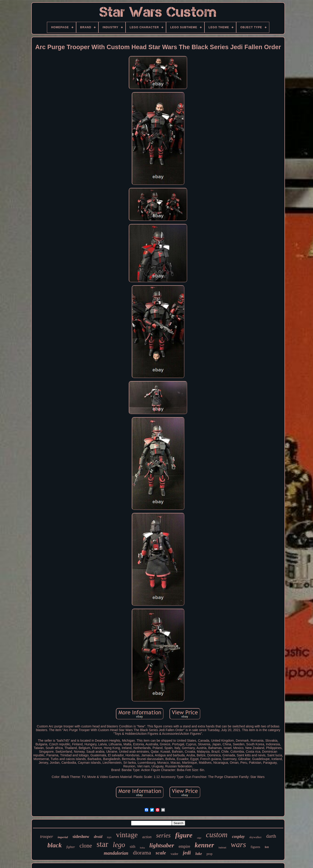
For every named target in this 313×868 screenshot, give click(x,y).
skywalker (255, 837)
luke (199, 854)
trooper (46, 836)
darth (271, 836)
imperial (63, 837)
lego (119, 845)
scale (161, 853)
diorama (142, 853)
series (163, 835)
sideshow (81, 836)
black (55, 845)
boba (142, 848)
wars (238, 844)
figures (256, 847)
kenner (204, 845)
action (147, 837)
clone (86, 846)
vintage (127, 835)
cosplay (238, 837)
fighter (70, 847)
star (102, 844)
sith (133, 847)
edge (199, 838)
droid (98, 837)
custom (217, 835)
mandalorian (116, 853)
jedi (187, 853)
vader (174, 854)
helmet (223, 848)
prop (210, 854)
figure (184, 835)
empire (184, 846)
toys (109, 837)
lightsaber (162, 845)
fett (267, 847)
